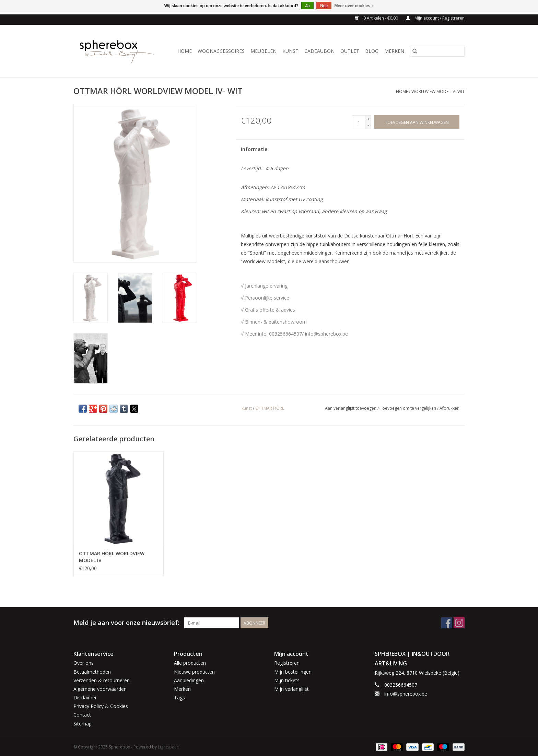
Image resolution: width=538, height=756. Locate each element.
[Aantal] (359, 122)
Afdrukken (449, 408)
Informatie (254, 149)
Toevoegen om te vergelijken (408, 408)
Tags (179, 697)
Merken (394, 51)
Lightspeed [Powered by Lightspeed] (169, 747)
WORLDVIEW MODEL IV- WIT (438, 91)
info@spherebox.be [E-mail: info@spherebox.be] (406, 694)
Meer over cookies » (354, 6)
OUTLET (350, 51)
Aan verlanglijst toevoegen (351, 408)
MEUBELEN (264, 51)
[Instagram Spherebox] (459, 623)
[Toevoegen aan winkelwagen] (417, 122)
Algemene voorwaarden (100, 689)
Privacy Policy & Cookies (101, 706)
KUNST (290, 51)
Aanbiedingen (189, 680)
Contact (82, 715)
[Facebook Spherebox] (447, 623)
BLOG (372, 51)
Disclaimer (85, 697)
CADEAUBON (319, 51)
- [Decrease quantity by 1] (368, 125)
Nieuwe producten (194, 672)
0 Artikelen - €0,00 (377, 18)
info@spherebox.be (326, 334)
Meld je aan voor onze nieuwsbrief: (126, 623)
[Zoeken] (437, 51)
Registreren (287, 663)
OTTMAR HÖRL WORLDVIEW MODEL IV (112, 557)
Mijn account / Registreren (435, 18)
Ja (307, 6)
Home (185, 51)
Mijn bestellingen (293, 672)
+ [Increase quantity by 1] (368, 119)
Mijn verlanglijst (291, 689)
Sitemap (83, 724)
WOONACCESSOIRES (221, 51)
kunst (247, 408)
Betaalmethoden (92, 672)
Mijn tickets (287, 680)
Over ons (84, 663)
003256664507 (285, 334)
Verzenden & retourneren (102, 680)
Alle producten (190, 663)
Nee (324, 6)
